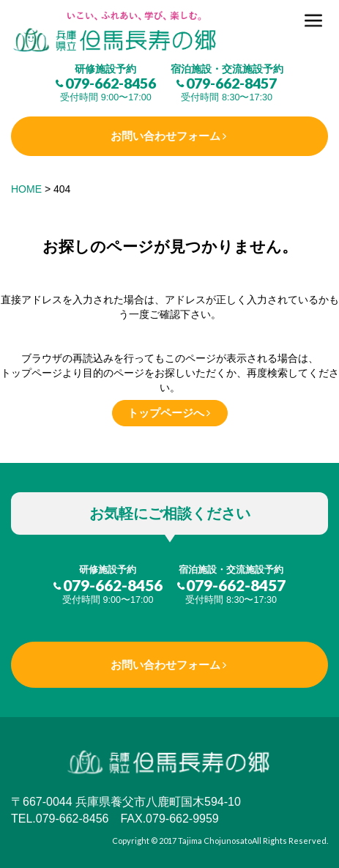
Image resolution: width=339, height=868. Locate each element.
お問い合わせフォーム (165, 136)
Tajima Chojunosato (215, 841)
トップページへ (166, 413)
